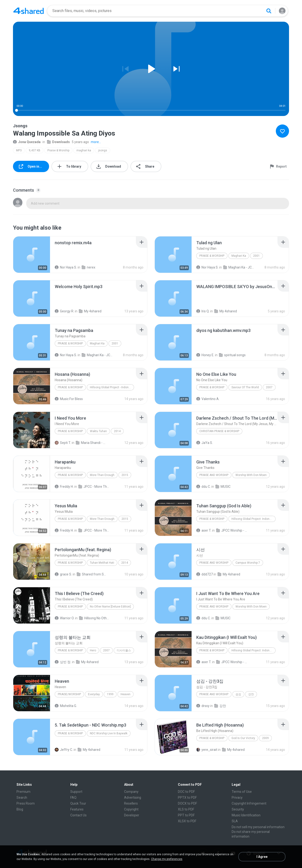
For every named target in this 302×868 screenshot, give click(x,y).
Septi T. (63, 443)
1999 (110, 694)
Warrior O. (65, 618)
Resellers (131, 803)
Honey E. (205, 355)
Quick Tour (78, 803)
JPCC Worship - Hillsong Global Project (232, 530)
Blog (20, 809)
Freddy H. (64, 487)
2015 (125, 475)
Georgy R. (64, 311)
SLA (235, 821)
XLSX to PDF (187, 821)
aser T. (204, 530)
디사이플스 (124, 650)
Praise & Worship (58, 150)
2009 (265, 738)
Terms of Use (242, 792)
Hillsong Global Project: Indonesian (254, 519)
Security (238, 809)
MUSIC (223, 487)
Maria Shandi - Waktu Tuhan (91, 443)
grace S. (63, 574)
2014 (117, 431)
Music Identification (246, 815)
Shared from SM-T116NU (92, 574)
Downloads (58, 142)
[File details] (32, 255)
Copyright (131, 809)
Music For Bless (69, 399)
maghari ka (84, 150)
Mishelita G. (66, 706)
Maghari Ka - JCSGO (239, 267)
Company (131, 792)
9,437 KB (35, 150)
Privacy (237, 798)
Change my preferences (167, 859)
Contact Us (78, 815)
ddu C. (203, 487)
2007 (269, 387)
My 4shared (90, 311)
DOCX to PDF (187, 803)
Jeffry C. (64, 750)
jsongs (103, 150)
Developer (132, 815)
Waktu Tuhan (98, 431)
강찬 (251, 694)
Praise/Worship (69, 694)
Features (77, 809)
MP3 (19, 150)
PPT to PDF (186, 815)
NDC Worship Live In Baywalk (109, 733)
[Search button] (269, 11)
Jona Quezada (27, 142)
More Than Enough (102, 475)
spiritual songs (232, 355)
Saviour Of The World (245, 387)
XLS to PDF (186, 809)
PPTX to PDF (187, 798)
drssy (203, 706)
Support (76, 792)
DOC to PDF (186, 792)
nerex (88, 267)
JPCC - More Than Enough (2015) (94, 487)
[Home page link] (29, 11)
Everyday (94, 694)
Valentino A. (208, 399)
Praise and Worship (214, 563)
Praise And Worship (214, 475)
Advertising (133, 798)
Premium (23, 792)
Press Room (26, 803)
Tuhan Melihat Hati (102, 563)
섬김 (238, 694)
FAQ (73, 798)
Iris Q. (203, 311)
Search (22, 798)
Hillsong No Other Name (94, 618)
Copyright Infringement (249, 803)
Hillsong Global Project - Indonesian (112, 387)
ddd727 (205, 574)
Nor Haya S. (66, 267)
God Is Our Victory (243, 738)
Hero (93, 650)
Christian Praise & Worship (219, 431)
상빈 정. (63, 662)
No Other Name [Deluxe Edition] (110, 607)
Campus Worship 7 (248, 563)
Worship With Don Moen (251, 475)
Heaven (126, 694)
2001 (256, 256)
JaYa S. (205, 443)
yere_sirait (207, 750)
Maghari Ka (239, 256)
